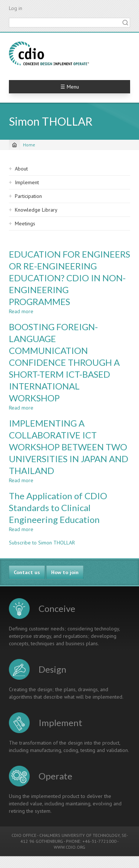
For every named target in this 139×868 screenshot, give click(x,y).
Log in (16, 8)
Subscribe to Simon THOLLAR (42, 543)
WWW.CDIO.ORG (69, 847)
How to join (65, 572)
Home (29, 145)
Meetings (25, 223)
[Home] (14, 145)
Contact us (27, 572)
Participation (28, 196)
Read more (21, 311)
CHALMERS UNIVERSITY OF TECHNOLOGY (80, 835)
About (21, 169)
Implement (27, 182)
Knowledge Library (36, 210)
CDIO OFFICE (24, 835)
